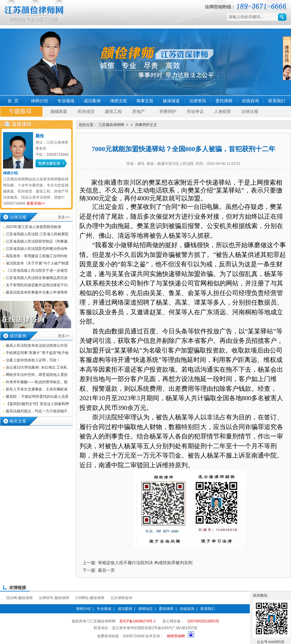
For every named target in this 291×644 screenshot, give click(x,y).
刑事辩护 (168, 112)
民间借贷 (86, 112)
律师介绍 (39, 101)
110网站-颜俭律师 (90, 598)
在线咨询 (250, 101)
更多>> (64, 217)
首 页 (13, 101)
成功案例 (92, 101)
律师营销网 (176, 636)
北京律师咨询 (121, 598)
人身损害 (222, 112)
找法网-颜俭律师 (19, 598)
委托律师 (224, 101)
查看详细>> (36, 203)
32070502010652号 (203, 621)
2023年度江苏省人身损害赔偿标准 (33, 227)
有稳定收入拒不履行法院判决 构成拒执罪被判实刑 (145, 563)
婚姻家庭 (59, 112)
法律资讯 (198, 101)
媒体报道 (171, 101)
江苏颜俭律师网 (111, 125)
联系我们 (277, 101)
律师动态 (145, 609)
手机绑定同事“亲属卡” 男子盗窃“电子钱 (37, 353)
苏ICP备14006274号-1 (138, 621)
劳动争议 (195, 112)
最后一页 (106, 570)
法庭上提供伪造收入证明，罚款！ (33, 360)
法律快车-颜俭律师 (54, 598)
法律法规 (250, 112)
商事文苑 (145, 101)
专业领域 (66, 101)
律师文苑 (119, 101)
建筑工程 (113, 112)
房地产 (139, 112)
